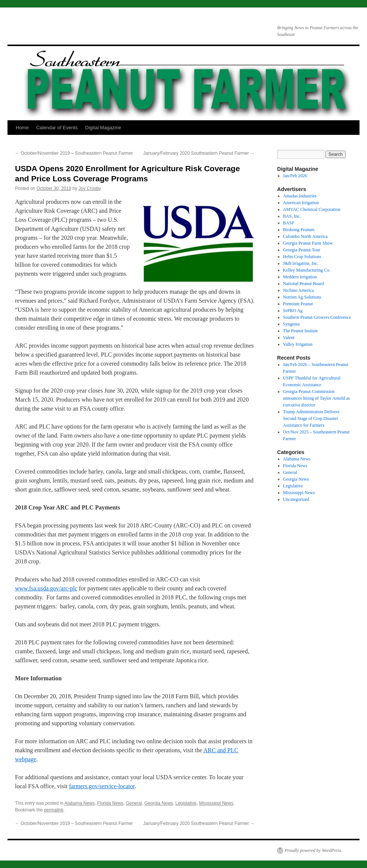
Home (22, 128)
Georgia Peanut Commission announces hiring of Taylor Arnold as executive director (317, 398)
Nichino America (298, 290)
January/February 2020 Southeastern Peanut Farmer (199, 153)
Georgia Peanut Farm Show (308, 243)
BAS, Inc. (292, 216)
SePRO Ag (293, 311)
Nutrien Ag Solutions (302, 297)
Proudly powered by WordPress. (313, 850)
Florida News (110, 803)
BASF (289, 223)
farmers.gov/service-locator (102, 786)
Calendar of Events (57, 128)
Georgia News (159, 803)
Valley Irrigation (298, 344)
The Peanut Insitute (301, 331)
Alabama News (80, 803)
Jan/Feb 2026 (295, 176)
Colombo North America (305, 236)
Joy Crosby (90, 188)
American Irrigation (301, 203)
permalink (54, 810)
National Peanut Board (304, 284)
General (134, 803)
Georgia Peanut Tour (302, 250)
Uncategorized (296, 499)
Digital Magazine (103, 128)
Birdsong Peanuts (299, 230)
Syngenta (292, 324)
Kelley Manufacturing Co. (307, 270)
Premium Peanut (298, 304)
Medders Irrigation (300, 277)
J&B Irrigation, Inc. (301, 263)
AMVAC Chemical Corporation (312, 209)
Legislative (186, 803)
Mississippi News (216, 803)
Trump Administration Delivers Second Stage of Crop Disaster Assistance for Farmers (311, 418)
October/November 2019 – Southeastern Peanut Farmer (74, 153)
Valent (289, 338)
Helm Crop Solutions (302, 257)
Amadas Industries (300, 196)
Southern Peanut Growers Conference (317, 317)
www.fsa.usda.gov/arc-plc (46, 588)
